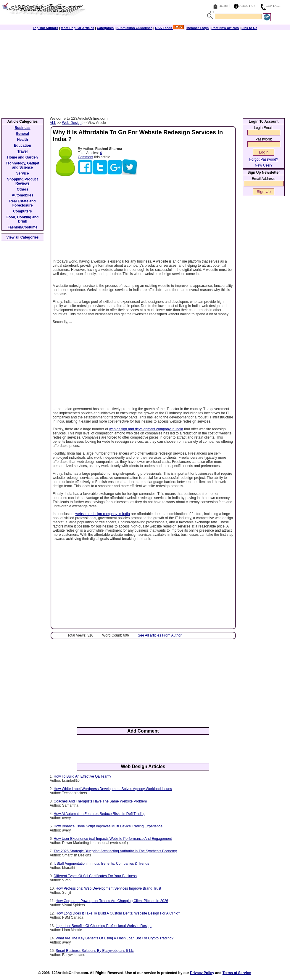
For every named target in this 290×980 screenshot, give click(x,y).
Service (23, 173)
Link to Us (249, 28)
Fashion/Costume (23, 227)
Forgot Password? (264, 159)
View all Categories (23, 237)
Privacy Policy (202, 973)
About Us (248, 6)
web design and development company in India (146, 429)
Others (23, 189)
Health (23, 140)
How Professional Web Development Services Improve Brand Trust (108, 888)
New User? (264, 165)
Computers (22, 211)
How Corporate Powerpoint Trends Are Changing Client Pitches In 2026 (112, 901)
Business (22, 128)
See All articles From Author (160, 635)
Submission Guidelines (134, 28)
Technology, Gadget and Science (22, 165)
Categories (105, 28)
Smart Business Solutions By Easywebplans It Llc (95, 951)
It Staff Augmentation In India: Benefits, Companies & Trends (101, 864)
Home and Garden (22, 157)
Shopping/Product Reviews (22, 181)
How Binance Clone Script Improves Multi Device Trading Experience (108, 826)
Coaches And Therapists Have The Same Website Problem (100, 801)
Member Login (198, 28)
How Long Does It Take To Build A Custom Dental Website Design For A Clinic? (118, 913)
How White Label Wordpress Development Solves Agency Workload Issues (113, 789)
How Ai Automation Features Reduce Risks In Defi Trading (99, 814)
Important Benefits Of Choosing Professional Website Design (104, 926)
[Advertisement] (145, 72)
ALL (53, 123)
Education (22, 146)
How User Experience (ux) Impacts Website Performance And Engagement (113, 839)
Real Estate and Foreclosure (22, 203)
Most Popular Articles (77, 28)
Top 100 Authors (46, 28)
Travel (23, 151)
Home (223, 6)
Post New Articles (225, 28)
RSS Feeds (169, 28)
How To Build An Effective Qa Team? (82, 776)
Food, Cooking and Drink (23, 219)
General (23, 134)
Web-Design (72, 123)
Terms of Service (237, 973)
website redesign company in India (103, 514)
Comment (86, 157)
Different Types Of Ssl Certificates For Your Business (95, 876)
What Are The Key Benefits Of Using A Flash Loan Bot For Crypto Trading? (115, 938)
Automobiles (23, 195)
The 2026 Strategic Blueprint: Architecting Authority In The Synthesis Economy (115, 851)
